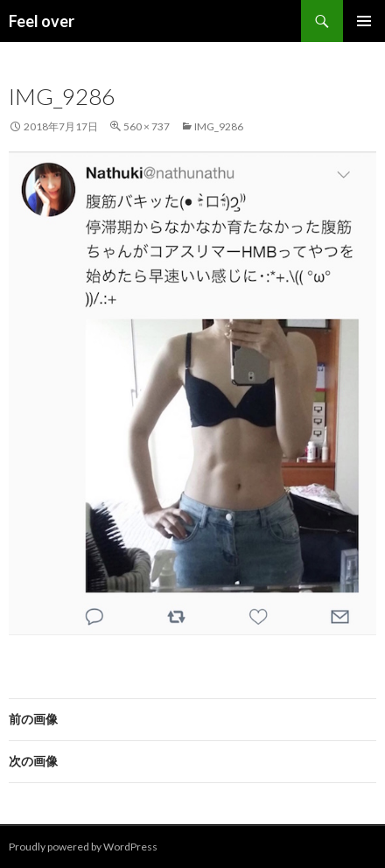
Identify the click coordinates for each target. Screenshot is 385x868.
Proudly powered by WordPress (83, 847)
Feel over (42, 21)
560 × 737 (147, 126)
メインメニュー (364, 21)
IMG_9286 (219, 126)
